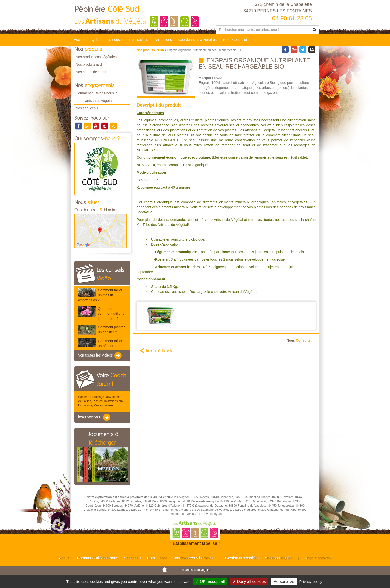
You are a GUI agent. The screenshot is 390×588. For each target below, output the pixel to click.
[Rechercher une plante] (263, 30)
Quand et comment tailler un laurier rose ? (112, 314)
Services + (133, 558)
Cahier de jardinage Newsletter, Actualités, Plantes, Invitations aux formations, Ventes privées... (101, 401)
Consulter (299, 340)
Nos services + (87, 108)
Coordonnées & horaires (193, 558)
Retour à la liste (160, 351)
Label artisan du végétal (94, 101)
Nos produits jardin (90, 64)
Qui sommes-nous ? (107, 40)
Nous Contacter (235, 40)
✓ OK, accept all (210, 581)
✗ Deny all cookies (249, 581)
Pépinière (107, 9)
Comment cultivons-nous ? (96, 93)
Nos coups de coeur (91, 72)
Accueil (79, 40)
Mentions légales (279, 558)
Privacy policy (311, 581)
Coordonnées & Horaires (197, 40)
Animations (163, 40)
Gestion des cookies (242, 558)
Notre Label (157, 558)
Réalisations (139, 40)
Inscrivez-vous (95, 417)
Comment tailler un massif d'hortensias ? (100, 295)
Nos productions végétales (96, 57)
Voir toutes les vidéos (100, 356)
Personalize (284, 581)
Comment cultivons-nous (98, 558)
